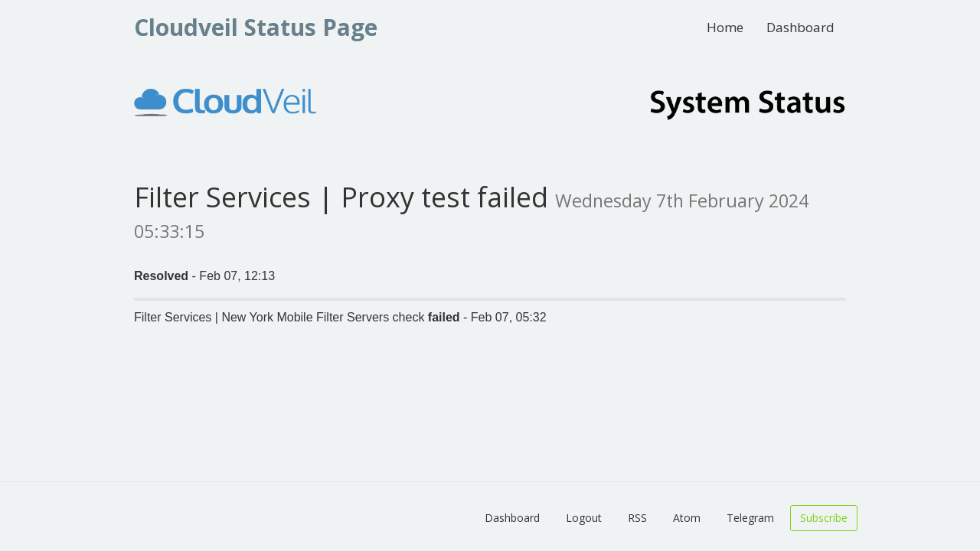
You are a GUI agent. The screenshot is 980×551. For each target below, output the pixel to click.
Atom (687, 518)
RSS (637, 518)
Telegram (750, 518)
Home (725, 27)
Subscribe (824, 518)
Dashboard (800, 27)
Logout (584, 518)
